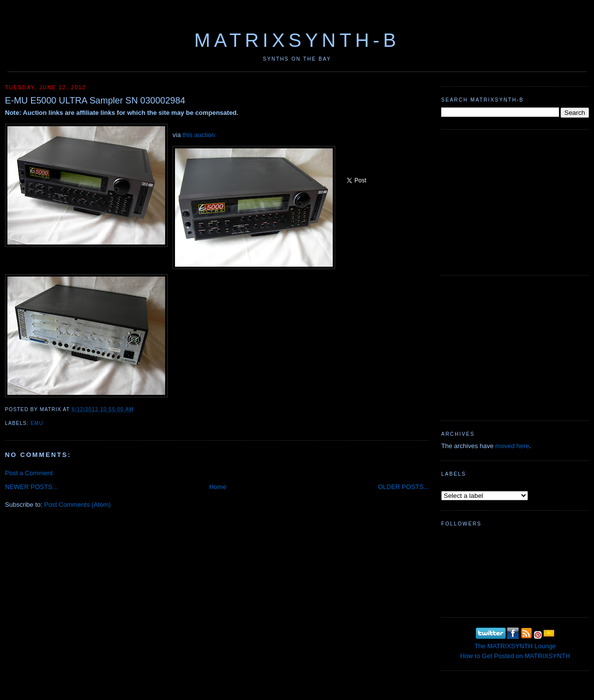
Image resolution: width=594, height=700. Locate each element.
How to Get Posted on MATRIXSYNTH (515, 656)
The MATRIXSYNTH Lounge (515, 646)
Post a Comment (29, 473)
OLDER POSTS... (403, 487)
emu (37, 423)
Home (218, 487)
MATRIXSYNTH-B (297, 40)
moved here (512, 446)
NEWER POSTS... (31, 487)
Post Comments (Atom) (78, 505)
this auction (199, 135)
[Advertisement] (515, 201)
